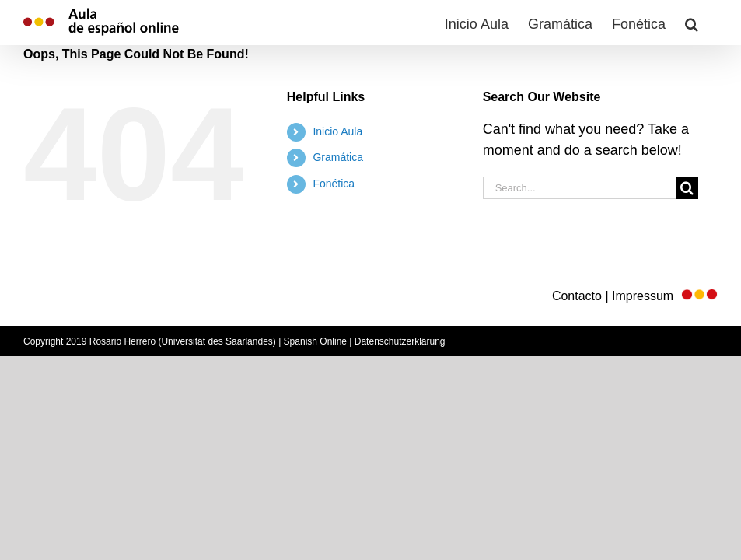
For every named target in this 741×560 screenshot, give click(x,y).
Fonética (334, 184)
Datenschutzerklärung (400, 341)
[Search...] (580, 188)
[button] (692, 23)
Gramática (338, 157)
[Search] (687, 188)
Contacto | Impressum (635, 296)
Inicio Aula (337, 131)
